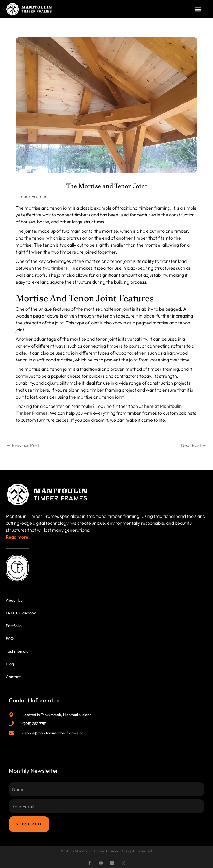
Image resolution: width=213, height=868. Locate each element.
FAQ (10, 638)
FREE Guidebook (21, 613)
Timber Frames (31, 196)
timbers (59, 268)
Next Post (194, 445)
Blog (10, 664)
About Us (14, 600)
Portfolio (14, 626)
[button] (198, 9)
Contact (13, 677)
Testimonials (17, 651)
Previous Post (23, 445)
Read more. (18, 537)
